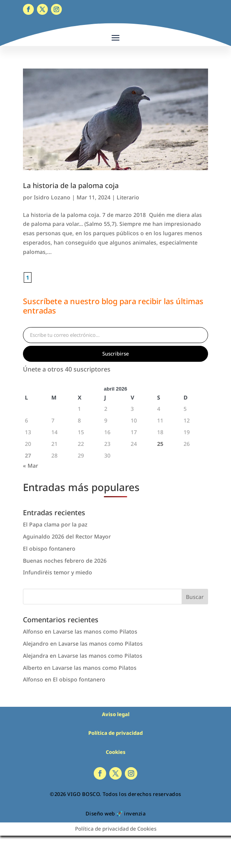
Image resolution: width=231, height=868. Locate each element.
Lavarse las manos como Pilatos (95, 631)
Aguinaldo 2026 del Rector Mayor (67, 536)
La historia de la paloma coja (71, 185)
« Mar (31, 466)
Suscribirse (115, 354)
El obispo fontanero (49, 548)
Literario (128, 197)
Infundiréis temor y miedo (58, 572)
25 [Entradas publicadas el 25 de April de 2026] (160, 444)
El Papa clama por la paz (55, 524)
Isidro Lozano (52, 197)
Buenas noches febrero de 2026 (65, 561)
